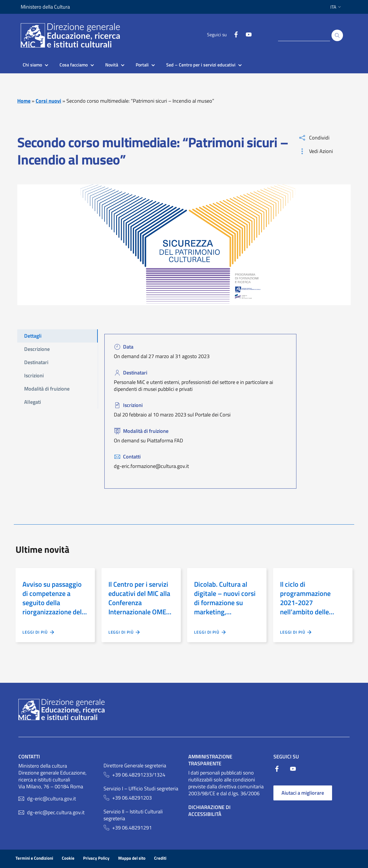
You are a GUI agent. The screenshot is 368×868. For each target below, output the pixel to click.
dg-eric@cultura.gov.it (51, 799)
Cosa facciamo (74, 65)
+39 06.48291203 (132, 798)
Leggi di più (39, 632)
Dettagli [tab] (33, 336)
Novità (112, 65)
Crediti (160, 858)
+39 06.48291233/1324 (139, 775)
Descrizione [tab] (37, 349)
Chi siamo (32, 65)
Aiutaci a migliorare (303, 793)
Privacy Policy (96, 858)
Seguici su (217, 35)
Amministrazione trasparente (210, 760)
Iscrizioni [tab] (34, 375)
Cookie (68, 858)
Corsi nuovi (48, 101)
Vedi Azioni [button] (316, 151)
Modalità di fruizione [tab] (47, 389)
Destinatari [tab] (36, 362)
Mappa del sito (132, 858)
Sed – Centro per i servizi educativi (201, 65)
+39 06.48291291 (132, 828)
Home (24, 101)
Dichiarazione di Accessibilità (209, 811)
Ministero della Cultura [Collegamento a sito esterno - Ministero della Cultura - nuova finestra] (45, 7)
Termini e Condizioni (34, 858)
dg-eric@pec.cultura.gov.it (56, 812)
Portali (142, 65)
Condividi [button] (314, 138)
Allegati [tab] (32, 402)
